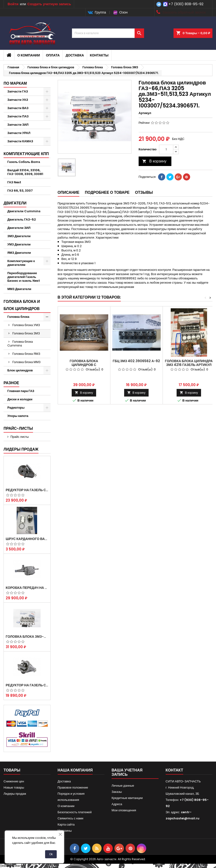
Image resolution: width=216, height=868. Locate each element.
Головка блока (18, 317)
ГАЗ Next (14, 182)
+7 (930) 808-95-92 (186, 4)
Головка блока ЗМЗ (26, 333)
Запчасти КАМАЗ (20, 141)
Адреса (117, 804)
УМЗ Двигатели (19, 244)
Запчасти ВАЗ (18, 108)
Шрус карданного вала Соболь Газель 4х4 (27, 539)
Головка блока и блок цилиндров (22, 305)
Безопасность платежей (75, 812)
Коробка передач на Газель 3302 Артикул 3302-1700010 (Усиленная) (27, 588)
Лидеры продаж (21, 449)
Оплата (53, 55)
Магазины (65, 831)
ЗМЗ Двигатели (19, 236)
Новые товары (14, 787)
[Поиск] (108, 33)
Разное (11, 383)
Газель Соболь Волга (24, 162)
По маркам (15, 83)
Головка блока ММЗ (26, 362)
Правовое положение (73, 787)
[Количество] (166, 149)
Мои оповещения (124, 810)
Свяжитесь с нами (71, 818)
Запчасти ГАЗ (18, 91)
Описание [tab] (69, 192)
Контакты (99, 55)
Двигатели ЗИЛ (19, 228)
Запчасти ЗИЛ (18, 125)
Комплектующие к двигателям (21, 263)
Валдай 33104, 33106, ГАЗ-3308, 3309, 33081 (25, 172)
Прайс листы (20, 437)
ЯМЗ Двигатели (19, 253)
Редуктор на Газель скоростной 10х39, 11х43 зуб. (27, 685)
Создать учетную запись (49, 4)
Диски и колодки (20, 399)
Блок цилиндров (20, 370)
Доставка (75, 55)
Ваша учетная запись (127, 772)
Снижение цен (14, 781)
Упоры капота (18, 416)
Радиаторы (16, 408)
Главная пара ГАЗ (21, 391)
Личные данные (123, 786)
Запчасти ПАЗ (18, 116)
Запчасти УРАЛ (19, 133)
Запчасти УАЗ (18, 100)
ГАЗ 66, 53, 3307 (20, 191)
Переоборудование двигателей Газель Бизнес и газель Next (24, 277)
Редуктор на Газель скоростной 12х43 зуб (27, 490)
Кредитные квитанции (127, 798)
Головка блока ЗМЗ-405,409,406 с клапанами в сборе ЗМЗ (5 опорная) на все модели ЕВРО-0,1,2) (27, 637)
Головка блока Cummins (20, 344)
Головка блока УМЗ (26, 325)
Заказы (117, 792)
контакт (174, 770)
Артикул (145, 113)
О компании (29, 55)
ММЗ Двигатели (19, 289)
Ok (51, 854)
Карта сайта (66, 824)
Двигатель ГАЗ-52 (22, 219)
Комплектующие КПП (26, 154)
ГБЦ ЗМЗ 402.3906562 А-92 (136, 361)
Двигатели (15, 203)
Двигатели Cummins (24, 211)
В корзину (154, 161)
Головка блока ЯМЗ (26, 354)
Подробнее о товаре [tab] (107, 192)
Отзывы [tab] (144, 192)
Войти (13, 4)
